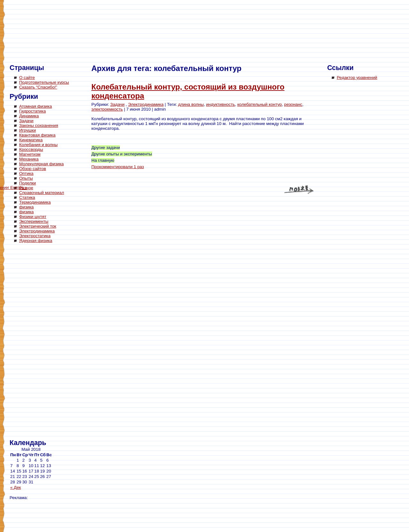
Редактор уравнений (357, 78)
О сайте (27, 78)
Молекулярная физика (42, 164)
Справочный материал (42, 193)
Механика (29, 159)
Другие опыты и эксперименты (122, 154)
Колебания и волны (38, 145)
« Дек (15, 487)
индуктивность (220, 104)
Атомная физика (35, 106)
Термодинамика (35, 202)
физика (27, 207)
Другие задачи (106, 148)
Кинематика (31, 140)
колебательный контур (260, 104)
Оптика (26, 173)
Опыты (26, 178)
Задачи (26, 121)
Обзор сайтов (33, 169)
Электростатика (35, 236)
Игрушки (27, 130)
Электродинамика (37, 231)
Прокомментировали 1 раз (118, 167)
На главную (103, 160)
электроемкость (107, 109)
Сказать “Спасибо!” (38, 87)
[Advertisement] (35, 342)
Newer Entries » (300, 190)
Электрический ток (38, 226)
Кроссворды (31, 149)
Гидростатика (32, 111)
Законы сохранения (39, 125)
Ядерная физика (36, 241)
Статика (27, 197)
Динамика (29, 116)
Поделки (28, 183)
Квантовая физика (37, 135)
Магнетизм (30, 154)
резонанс (293, 104)
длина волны (191, 104)
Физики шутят (33, 217)
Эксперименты (34, 221)
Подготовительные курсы (44, 82)
